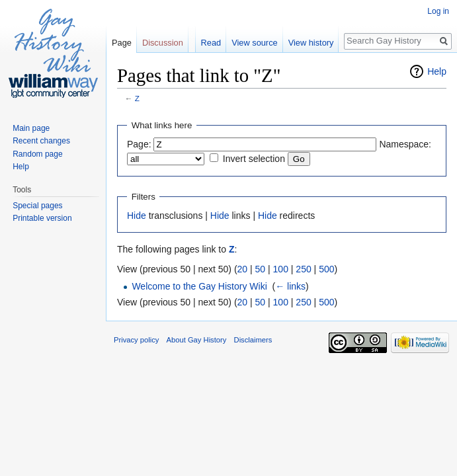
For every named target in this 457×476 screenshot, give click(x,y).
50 (261, 269)
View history (311, 43)
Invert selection (254, 159)
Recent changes (41, 141)
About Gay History (197, 340)
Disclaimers (253, 340)
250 (303, 269)
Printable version (42, 218)
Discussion (163, 43)
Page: (139, 144)
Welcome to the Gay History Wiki (199, 286)
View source (254, 43)
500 (326, 269)
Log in (438, 11)
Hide (137, 216)
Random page (37, 154)
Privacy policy (136, 340)
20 (243, 269)
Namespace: (405, 144)
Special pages (37, 206)
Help (437, 71)
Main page (31, 128)
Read (211, 43)
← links (290, 286)
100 (281, 269)
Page (122, 43)
